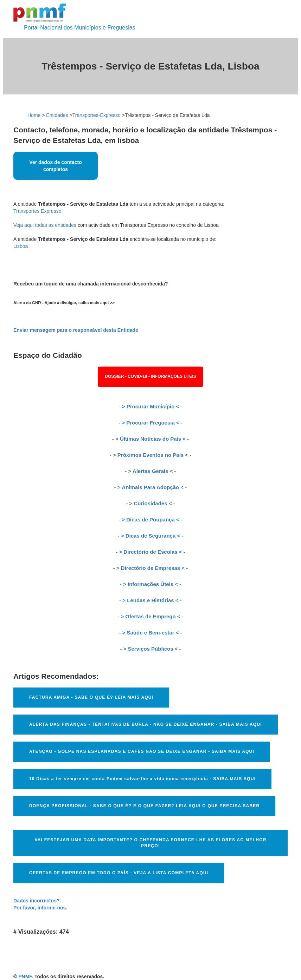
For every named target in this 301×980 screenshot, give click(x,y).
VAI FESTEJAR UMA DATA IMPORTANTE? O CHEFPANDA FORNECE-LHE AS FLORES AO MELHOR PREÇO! (150, 843)
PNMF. (26, 976)
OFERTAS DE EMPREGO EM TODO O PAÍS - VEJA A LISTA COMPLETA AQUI (119, 873)
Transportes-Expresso (97, 115)
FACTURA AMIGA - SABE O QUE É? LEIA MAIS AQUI (91, 697)
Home (34, 115)
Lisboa (21, 246)
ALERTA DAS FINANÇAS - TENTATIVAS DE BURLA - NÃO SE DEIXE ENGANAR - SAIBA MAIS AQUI (146, 724)
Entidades (57, 115)
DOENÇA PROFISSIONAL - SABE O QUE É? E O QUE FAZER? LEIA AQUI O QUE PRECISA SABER (144, 806)
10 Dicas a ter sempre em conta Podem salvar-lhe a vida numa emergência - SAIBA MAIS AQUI (142, 779)
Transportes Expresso (37, 211)
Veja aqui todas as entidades (45, 225)
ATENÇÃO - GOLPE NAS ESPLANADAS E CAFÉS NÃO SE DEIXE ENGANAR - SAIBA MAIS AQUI (142, 751)
